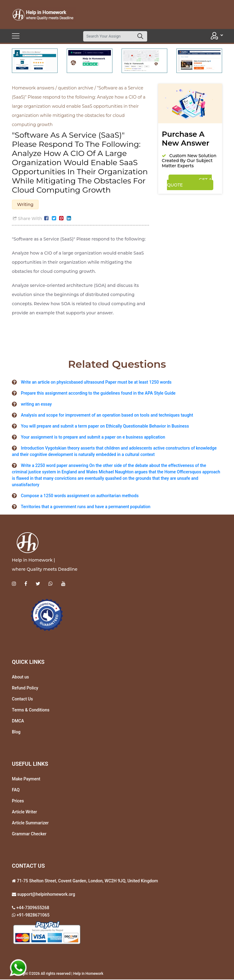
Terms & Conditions (31, 711)
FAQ (16, 791)
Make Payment (26, 780)
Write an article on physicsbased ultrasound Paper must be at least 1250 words (96, 383)
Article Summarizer (30, 824)
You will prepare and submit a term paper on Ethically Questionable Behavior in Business (105, 427)
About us (20, 678)
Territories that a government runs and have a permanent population (86, 508)
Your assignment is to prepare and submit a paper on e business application (93, 438)
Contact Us (22, 700)
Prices (18, 802)
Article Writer (24, 813)
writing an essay (36, 405)
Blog (16, 733)
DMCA (18, 722)
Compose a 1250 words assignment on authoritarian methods (80, 497)
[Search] (108, 36)
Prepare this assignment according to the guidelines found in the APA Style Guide (98, 394)
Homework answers (33, 88)
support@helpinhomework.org (46, 895)
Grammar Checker (29, 835)
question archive (76, 88)
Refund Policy (25, 689)
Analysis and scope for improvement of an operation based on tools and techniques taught (107, 416)
